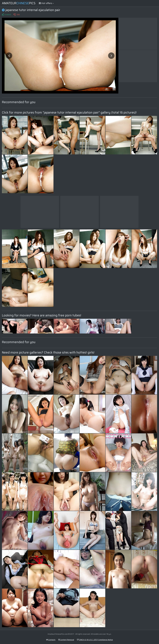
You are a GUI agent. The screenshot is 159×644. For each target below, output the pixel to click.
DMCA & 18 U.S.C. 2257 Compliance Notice (95, 640)
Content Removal (66, 640)
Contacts (51, 640)
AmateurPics (19, 3)
